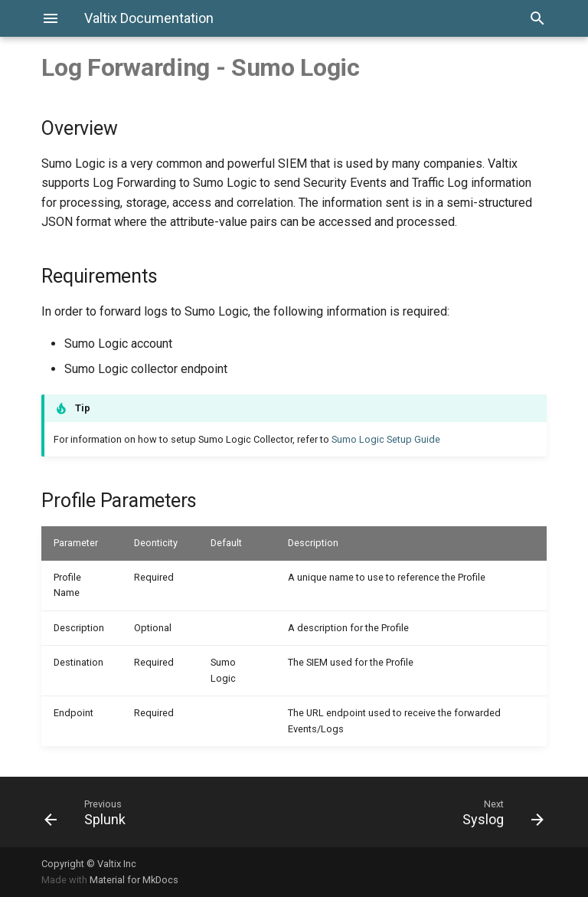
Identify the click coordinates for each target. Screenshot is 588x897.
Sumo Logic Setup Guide (386, 439)
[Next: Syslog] (425, 812)
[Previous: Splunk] (163, 812)
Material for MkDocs (134, 880)
